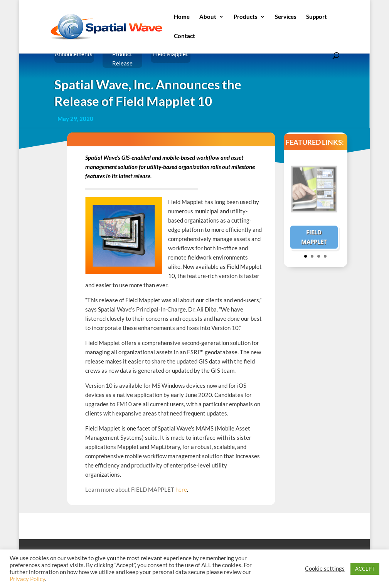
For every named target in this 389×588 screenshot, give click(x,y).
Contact (184, 36)
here (182, 489)
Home (182, 17)
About (208, 17)
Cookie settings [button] (325, 569)
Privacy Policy (27, 579)
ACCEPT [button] (365, 569)
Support (317, 17)
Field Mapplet (314, 242)
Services (286, 17)
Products (246, 17)
